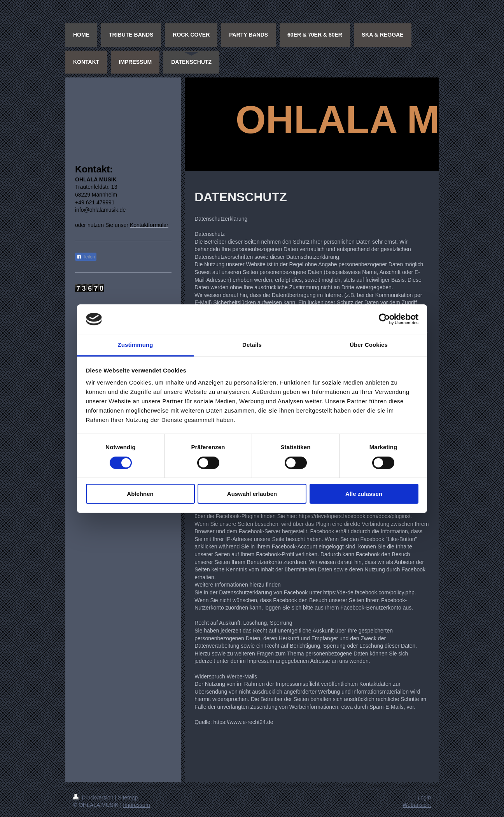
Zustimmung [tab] (136, 345)
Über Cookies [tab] (369, 345)
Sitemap (128, 798)
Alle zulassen (364, 494)
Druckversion (94, 798)
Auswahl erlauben (252, 494)
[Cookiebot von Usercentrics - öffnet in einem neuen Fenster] (384, 319)
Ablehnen (140, 494)
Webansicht (417, 805)
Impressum (136, 805)
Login (424, 798)
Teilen (86, 257)
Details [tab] (252, 345)
